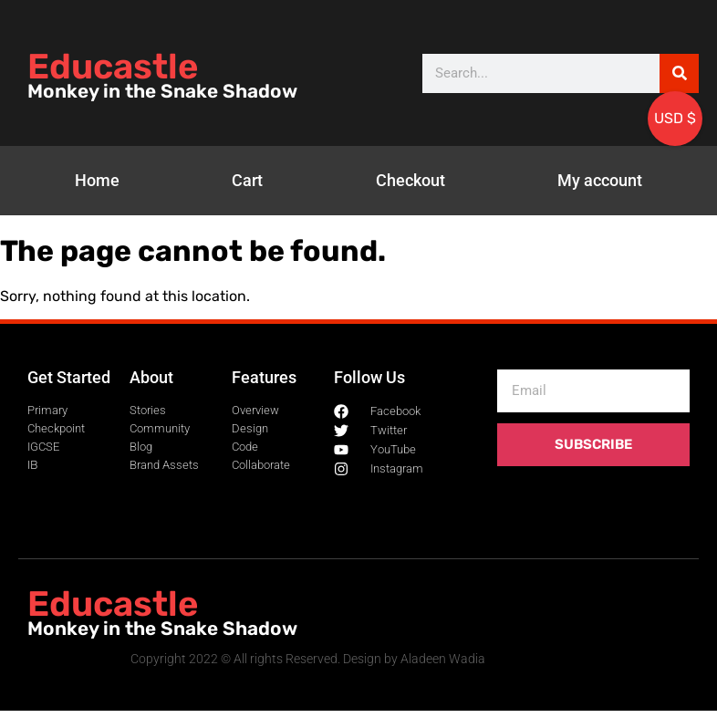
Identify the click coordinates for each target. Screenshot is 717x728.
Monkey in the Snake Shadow (162, 91)
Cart (247, 180)
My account (600, 180)
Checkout (410, 180)
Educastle (113, 67)
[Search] (679, 73)
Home (97, 180)
